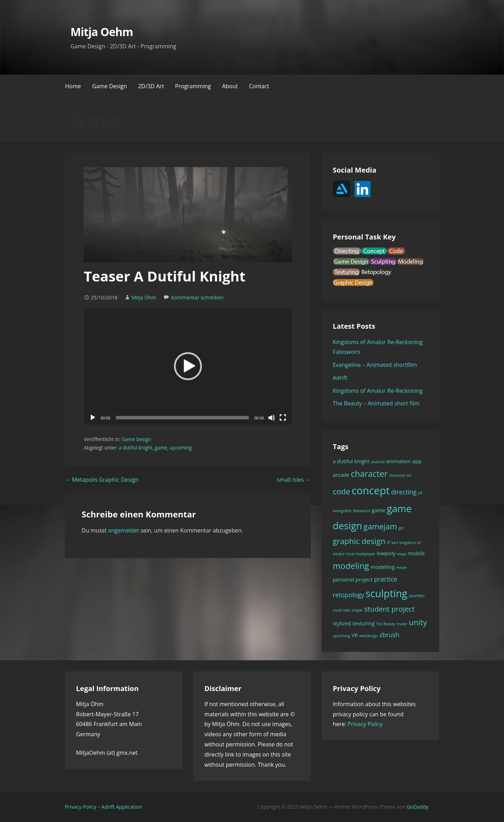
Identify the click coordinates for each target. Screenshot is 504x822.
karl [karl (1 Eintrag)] (395, 543)
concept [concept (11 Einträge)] (371, 490)
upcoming (180, 448)
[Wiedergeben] (93, 418)
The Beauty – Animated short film (376, 403)
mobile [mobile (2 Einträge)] (416, 553)
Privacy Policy (365, 724)
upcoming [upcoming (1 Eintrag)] (341, 636)
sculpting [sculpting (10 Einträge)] (387, 593)
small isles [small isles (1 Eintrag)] (342, 610)
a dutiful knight (136, 448)
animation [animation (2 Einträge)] (398, 461)
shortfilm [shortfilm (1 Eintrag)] (417, 596)
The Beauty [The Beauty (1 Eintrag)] (386, 624)
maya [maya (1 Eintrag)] (402, 554)
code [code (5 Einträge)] (342, 491)
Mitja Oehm (101, 32)
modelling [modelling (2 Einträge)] (383, 567)
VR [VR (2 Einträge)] (355, 635)
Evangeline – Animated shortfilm (375, 365)
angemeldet (124, 530)
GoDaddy (418, 807)
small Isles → (294, 480)
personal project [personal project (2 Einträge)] (353, 579)
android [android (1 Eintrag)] (378, 462)
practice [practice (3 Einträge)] (386, 579)
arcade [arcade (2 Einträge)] (341, 475)
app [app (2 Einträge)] (417, 461)
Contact (259, 86)
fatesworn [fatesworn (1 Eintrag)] (362, 511)
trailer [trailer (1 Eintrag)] (402, 624)
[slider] (182, 418)
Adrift (340, 378)
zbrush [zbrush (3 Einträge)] (389, 635)
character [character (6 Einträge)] (369, 474)
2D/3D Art (151, 86)
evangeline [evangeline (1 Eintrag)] (342, 511)
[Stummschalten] (272, 418)
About (230, 86)
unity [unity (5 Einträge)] (418, 622)
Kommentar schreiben (197, 297)
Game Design (109, 86)
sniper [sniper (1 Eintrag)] (357, 610)
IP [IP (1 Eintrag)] (388, 543)
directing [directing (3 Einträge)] (404, 492)
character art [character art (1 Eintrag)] (400, 475)
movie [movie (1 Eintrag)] (401, 567)
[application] (188, 366)
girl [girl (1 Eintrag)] (401, 528)
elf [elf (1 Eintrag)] (420, 493)
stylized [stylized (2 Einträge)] (342, 623)
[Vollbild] (283, 418)
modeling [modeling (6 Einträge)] (351, 566)
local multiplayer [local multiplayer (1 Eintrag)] (361, 554)
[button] (188, 366)
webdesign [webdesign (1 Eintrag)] (369, 636)
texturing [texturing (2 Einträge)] (363, 623)
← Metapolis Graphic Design (102, 480)
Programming (193, 86)
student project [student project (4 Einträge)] (390, 609)
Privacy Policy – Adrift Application (103, 807)
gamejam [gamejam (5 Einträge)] (380, 526)
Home (73, 86)
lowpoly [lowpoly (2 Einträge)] (386, 553)
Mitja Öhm (143, 297)
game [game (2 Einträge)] (379, 510)
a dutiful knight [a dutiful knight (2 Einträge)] (351, 461)
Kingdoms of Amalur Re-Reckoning (378, 391)
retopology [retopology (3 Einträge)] (349, 595)
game (161, 448)
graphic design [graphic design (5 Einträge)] (359, 541)
